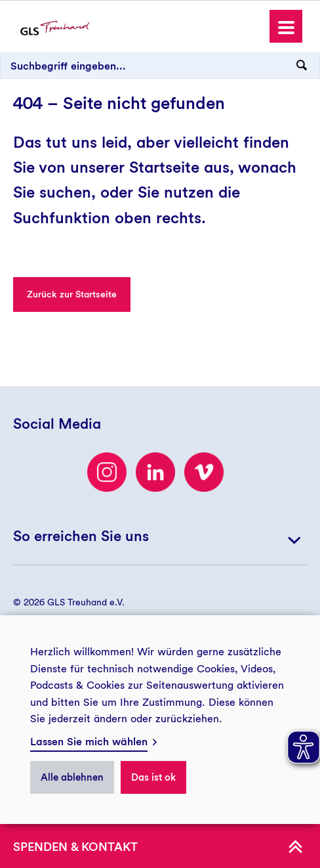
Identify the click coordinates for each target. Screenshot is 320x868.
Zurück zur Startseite (72, 294)
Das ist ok (153, 777)
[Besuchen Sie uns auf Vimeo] (204, 472)
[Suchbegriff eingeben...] (160, 66)
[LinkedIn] (155, 472)
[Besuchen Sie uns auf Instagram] (107, 472)
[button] (286, 26)
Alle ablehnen (72, 777)
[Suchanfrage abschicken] (302, 66)
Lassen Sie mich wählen (89, 742)
